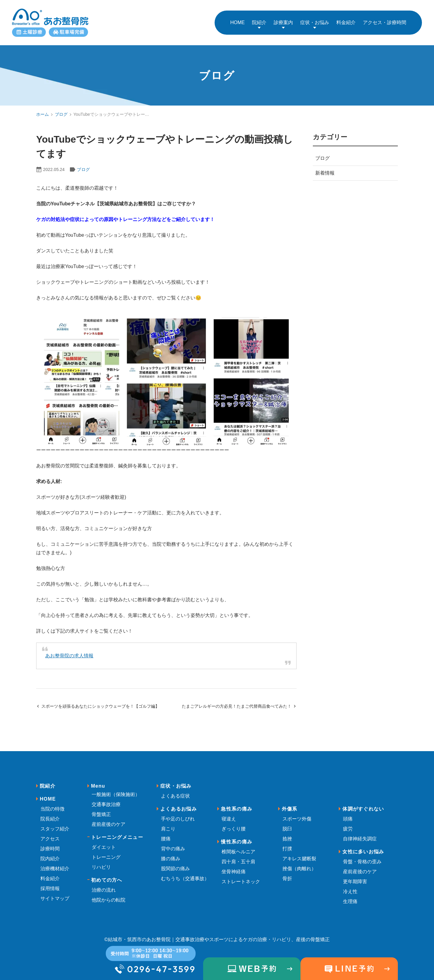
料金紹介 (50, 873)
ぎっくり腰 (234, 823)
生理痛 (350, 895)
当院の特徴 (52, 803)
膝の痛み (171, 853)
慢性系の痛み (237, 836)
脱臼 (287, 823)
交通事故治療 (106, 798)
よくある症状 (175, 790)
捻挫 (287, 833)
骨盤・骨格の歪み (362, 856)
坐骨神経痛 (234, 866)
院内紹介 (50, 853)
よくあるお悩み (179, 803)
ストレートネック (241, 876)
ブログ (61, 108)
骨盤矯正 (101, 808)
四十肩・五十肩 (238, 856)
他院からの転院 (108, 894)
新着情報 (325, 167)
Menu (98, 780)
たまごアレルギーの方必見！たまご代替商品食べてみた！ (239, 700)
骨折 (287, 873)
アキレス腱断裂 (299, 853)
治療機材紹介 (55, 863)
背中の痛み (173, 843)
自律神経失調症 (360, 833)
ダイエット (104, 841)
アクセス (50, 833)
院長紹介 (50, 813)
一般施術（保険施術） (116, 788)
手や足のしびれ (178, 813)
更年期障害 (355, 876)
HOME (48, 793)
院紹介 (259, 19)
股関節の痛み (175, 863)
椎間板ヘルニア (238, 846)
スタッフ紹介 (55, 823)
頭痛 (348, 813)
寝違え (229, 813)
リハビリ (101, 861)
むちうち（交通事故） (185, 873)
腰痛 (166, 833)
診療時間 (50, 843)
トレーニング (106, 851)
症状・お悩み (315, 19)
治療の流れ (104, 884)
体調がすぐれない (363, 803)
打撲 (287, 843)
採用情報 (50, 882)
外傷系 (290, 803)
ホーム (42, 108)
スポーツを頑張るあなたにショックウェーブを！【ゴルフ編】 (98, 700)
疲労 (348, 823)
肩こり (168, 823)
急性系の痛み (237, 803)
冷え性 (350, 885)
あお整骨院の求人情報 (69, 650)
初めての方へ (107, 874)
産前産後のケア (108, 818)
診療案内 (283, 19)
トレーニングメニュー (117, 831)
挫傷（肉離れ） (299, 863)
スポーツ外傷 (297, 813)
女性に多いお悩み (363, 846)
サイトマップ (55, 892)
